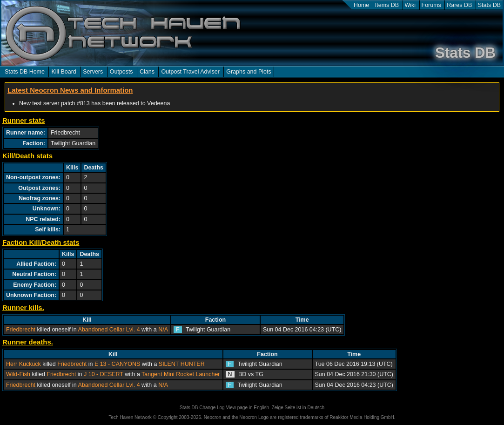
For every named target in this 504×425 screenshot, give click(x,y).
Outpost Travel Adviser (190, 72)
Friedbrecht (21, 330)
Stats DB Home (25, 72)
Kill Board (64, 72)
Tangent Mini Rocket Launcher (181, 374)
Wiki (410, 5)
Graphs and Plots (249, 72)
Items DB (387, 5)
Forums (431, 5)
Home (361, 5)
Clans (147, 72)
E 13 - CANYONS (117, 364)
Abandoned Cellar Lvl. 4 (109, 330)
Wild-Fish (18, 374)
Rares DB (459, 5)
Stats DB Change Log (202, 408)
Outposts (121, 72)
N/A (163, 330)
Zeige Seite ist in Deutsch (298, 408)
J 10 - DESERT (104, 374)
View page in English (247, 408)
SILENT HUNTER (182, 364)
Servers (93, 72)
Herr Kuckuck (24, 364)
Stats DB (489, 5)
